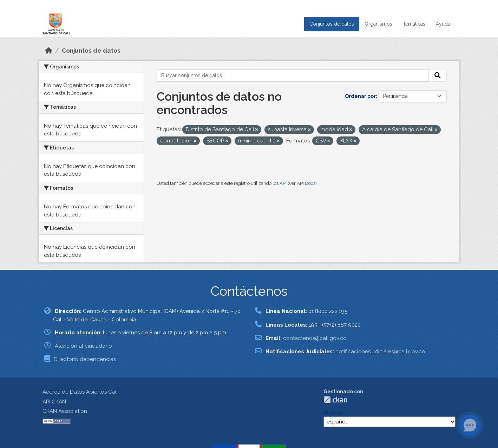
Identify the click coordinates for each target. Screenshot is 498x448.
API (283, 183)
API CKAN (54, 402)
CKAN (335, 400)
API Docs (306, 183)
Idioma (332, 413)
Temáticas (414, 24)
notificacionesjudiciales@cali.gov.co (380, 352)
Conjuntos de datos (332, 24)
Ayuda (443, 24)
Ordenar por (360, 96)
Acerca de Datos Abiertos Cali (80, 392)
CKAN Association (65, 411)
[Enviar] (438, 75)
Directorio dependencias (85, 359)
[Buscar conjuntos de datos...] (293, 75)
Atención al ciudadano (83, 346)
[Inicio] (49, 51)
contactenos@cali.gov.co (315, 338)
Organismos (378, 24)
